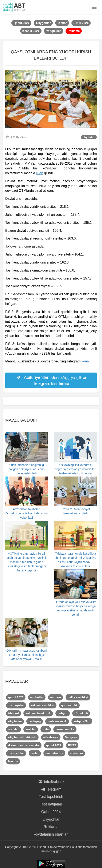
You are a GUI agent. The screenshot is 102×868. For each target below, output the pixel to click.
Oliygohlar (51, 819)
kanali (86, 361)
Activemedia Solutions (68, 847)
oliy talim (89, 137)
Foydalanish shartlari (51, 834)
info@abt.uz (51, 782)
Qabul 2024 (51, 812)
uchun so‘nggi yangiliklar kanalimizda (51, 381)
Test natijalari (51, 804)
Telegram (51, 789)
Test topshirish (51, 797)
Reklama (51, 827)
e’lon (40, 173)
